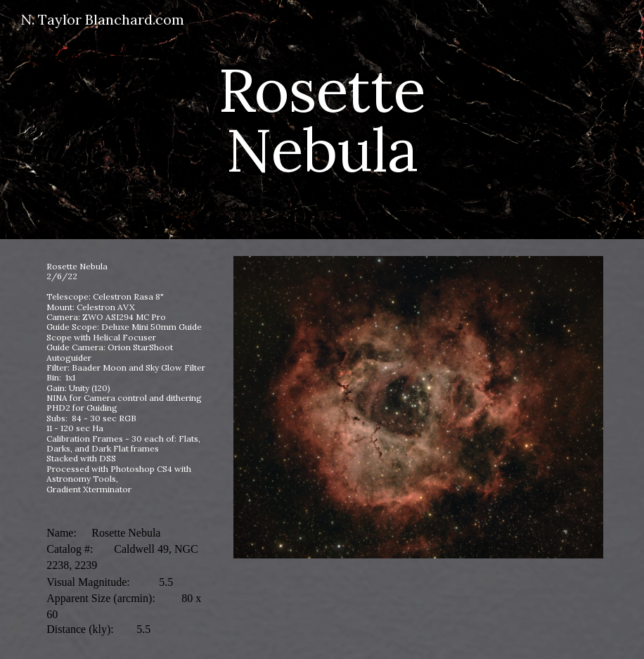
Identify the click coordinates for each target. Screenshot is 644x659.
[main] (322, 120)
